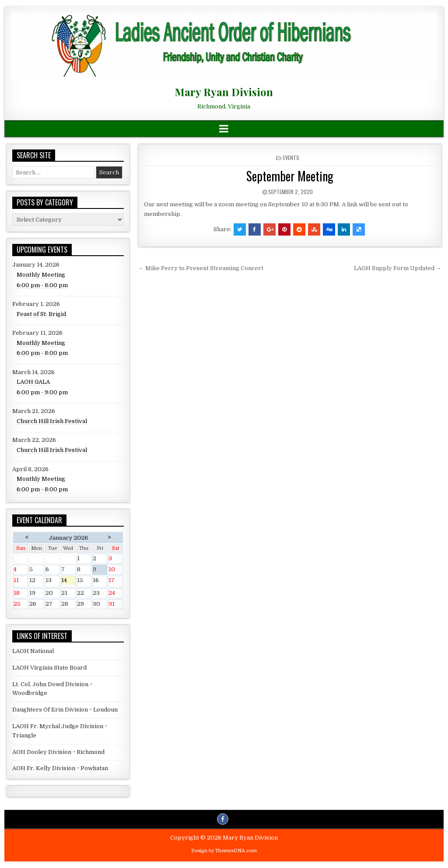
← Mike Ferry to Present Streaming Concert (201, 268)
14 (68, 581)
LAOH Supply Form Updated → (398, 268)
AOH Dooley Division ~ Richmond (58, 752)
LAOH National (33, 651)
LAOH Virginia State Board (49, 668)
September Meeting (290, 176)
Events (291, 158)
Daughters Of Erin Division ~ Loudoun (65, 710)
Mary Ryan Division (224, 92)
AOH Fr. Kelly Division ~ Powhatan (60, 768)
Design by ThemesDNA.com (224, 851)
